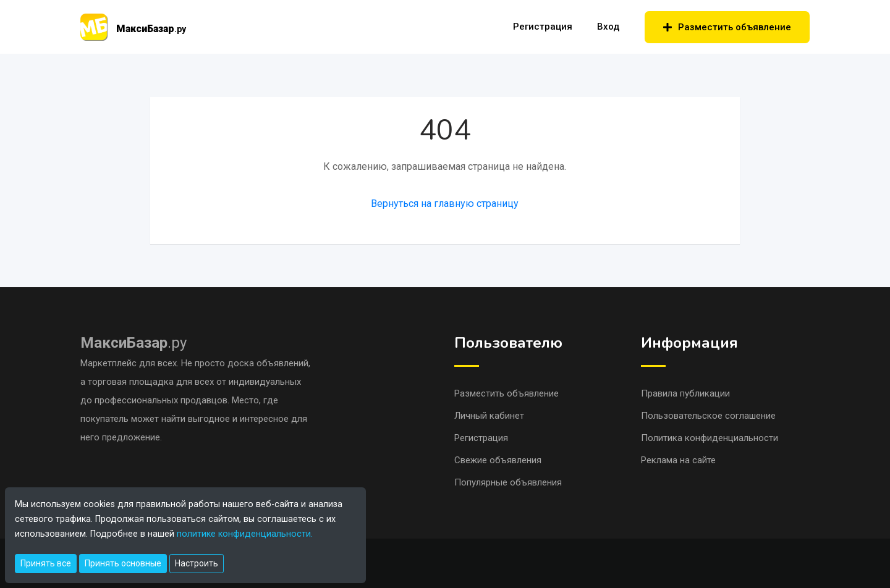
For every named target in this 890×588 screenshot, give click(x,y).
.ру (133, 343)
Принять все (46, 563)
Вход (608, 27)
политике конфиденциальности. (245, 534)
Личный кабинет (489, 416)
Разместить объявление (727, 27)
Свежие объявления (498, 460)
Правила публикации (685, 393)
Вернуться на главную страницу (445, 204)
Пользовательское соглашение (708, 416)
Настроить (197, 563)
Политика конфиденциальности (710, 438)
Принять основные (123, 563)
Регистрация (543, 27)
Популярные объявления (508, 482)
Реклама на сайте (678, 460)
